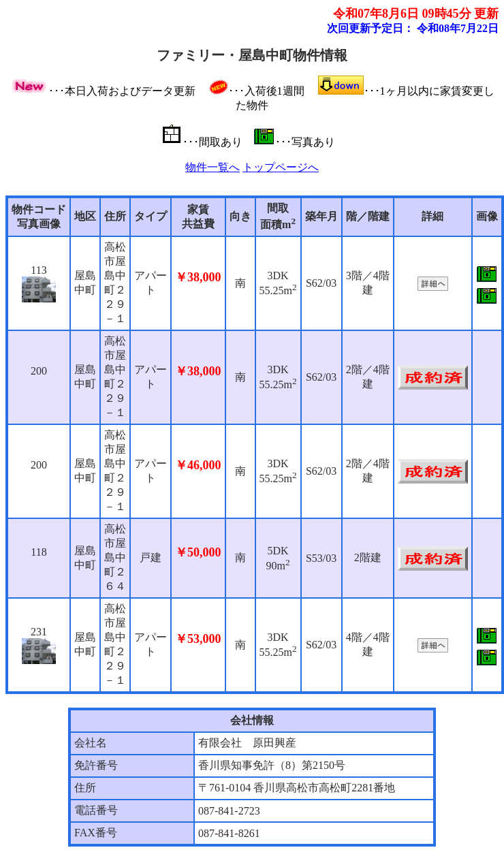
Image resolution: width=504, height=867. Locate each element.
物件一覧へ (212, 167)
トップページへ (281, 167)
